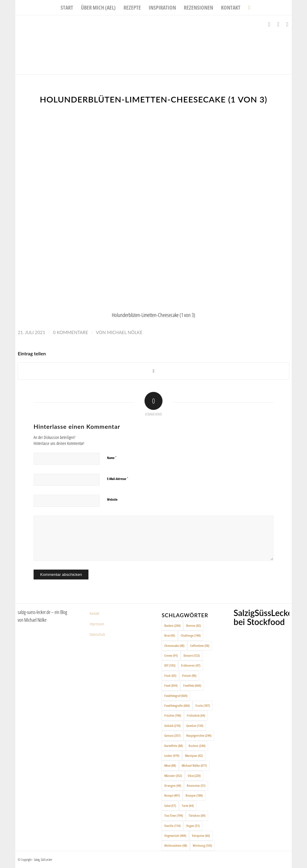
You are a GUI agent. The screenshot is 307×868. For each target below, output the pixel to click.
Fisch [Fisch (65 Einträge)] (170, 675)
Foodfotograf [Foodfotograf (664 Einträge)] (176, 696)
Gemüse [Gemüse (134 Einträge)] (195, 726)
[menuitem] (67, 7)
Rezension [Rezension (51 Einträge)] (196, 785)
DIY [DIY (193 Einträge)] (170, 665)
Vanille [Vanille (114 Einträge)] (172, 826)
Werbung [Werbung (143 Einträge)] (202, 845)
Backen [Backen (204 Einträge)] (172, 625)
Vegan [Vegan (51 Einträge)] (193, 826)
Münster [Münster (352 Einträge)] (173, 776)
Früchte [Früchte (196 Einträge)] (173, 715)
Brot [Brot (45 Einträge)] (170, 635)
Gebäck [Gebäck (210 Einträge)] (172, 726)
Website (112, 499)
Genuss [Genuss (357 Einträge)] (172, 735)
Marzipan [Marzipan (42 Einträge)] (194, 755)
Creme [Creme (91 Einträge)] (171, 655)
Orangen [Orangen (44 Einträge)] (173, 785)
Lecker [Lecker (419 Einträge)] (172, 755)
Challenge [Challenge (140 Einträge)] (191, 635)
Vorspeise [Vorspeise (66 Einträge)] (201, 835)
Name (112, 458)
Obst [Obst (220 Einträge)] (194, 776)
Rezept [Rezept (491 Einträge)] (172, 795)
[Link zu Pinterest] (287, 24)
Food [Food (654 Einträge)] (171, 685)
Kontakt (94, 613)
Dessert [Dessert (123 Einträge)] (192, 655)
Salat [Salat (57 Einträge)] (170, 806)
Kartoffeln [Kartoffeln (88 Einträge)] (174, 746)
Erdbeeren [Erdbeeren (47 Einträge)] (191, 665)
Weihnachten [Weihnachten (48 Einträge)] (176, 845)
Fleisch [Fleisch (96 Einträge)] (189, 675)
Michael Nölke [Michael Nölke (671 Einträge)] (194, 765)
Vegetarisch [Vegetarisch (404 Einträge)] (175, 835)
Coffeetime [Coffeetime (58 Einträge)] (200, 646)
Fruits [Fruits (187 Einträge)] (203, 705)
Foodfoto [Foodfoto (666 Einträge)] (192, 685)
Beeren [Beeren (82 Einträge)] (194, 625)
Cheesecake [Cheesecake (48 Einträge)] (174, 646)
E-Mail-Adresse (118, 478)
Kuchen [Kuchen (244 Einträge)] (197, 746)
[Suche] (247, 7)
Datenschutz (97, 634)
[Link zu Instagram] (278, 24)
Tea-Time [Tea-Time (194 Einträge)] (174, 815)
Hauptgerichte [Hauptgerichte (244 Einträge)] (199, 735)
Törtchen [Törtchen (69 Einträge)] (197, 815)
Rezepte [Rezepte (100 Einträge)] (194, 795)
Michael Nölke (125, 332)
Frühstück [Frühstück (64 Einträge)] (196, 715)
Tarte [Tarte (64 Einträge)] (188, 806)
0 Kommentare (71, 332)
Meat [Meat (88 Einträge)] (170, 765)
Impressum (97, 624)
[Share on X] (153, 371)
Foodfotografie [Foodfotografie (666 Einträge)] (177, 705)
